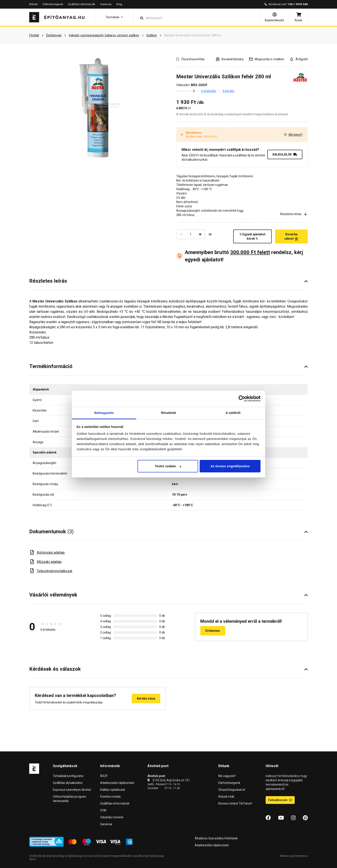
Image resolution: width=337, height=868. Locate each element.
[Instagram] (293, 818)
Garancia (106, 4)
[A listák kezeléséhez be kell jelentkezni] (230, 59)
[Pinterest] (305, 818)
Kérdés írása (146, 698)
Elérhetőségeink (53, 4)
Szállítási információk (82, 4)
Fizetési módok (110, 797)
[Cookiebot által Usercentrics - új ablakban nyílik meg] (242, 399)
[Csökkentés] (181, 234)
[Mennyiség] (191, 234)
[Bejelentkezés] (274, 17)
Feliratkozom (280, 800)
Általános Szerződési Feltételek (216, 838)
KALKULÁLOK (285, 154)
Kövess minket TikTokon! (235, 803)
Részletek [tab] (168, 413)
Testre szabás (168, 466)
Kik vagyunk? (227, 776)
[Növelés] (200, 234)
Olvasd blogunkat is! (232, 790)
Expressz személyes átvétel (72, 790)
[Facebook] (268, 818)
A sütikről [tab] (233, 413)
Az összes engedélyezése (230, 466)
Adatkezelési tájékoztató (117, 783)
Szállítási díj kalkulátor (68, 783)
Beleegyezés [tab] (104, 413)
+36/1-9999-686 (298, 4)
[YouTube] (281, 818)
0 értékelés (209, 91)
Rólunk (33, 4)
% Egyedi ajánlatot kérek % (252, 236)
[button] (114, 17)
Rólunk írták (226, 797)
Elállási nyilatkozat (113, 790)
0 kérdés (228, 91)
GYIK (103, 810)
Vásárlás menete (112, 817)
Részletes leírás (294, 214)
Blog (119, 4)
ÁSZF (104, 776)
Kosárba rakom (291, 237)
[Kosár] (299, 17)
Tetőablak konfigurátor (68, 776)
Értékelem (213, 631)
